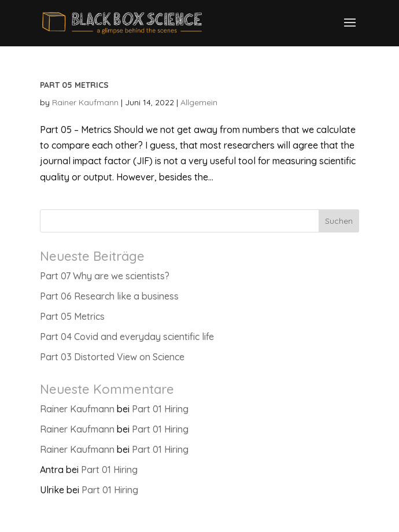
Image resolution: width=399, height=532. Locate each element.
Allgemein (199, 102)
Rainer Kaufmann (85, 102)
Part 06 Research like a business (109, 296)
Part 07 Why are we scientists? (105, 276)
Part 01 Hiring (160, 409)
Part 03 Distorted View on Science (112, 357)
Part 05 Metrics (74, 85)
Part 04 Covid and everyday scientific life (127, 337)
